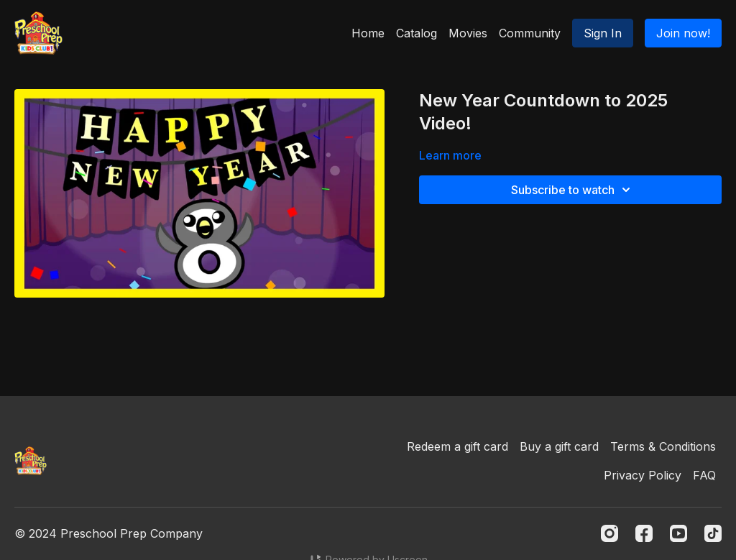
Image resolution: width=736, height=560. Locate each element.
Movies (468, 33)
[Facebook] (644, 533)
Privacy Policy (643, 475)
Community (530, 33)
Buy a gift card (559, 446)
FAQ (704, 475)
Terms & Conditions (663, 446)
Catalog (417, 33)
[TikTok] (713, 533)
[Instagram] (609, 533)
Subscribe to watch (573, 190)
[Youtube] (678, 533)
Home (368, 33)
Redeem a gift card (457, 446)
